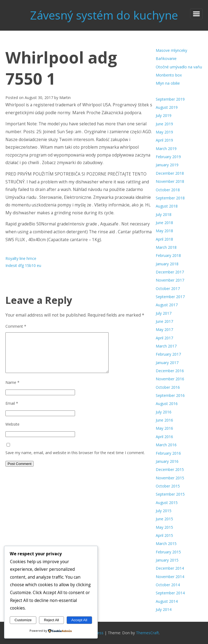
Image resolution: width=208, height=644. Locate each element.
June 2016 (164, 420)
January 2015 (167, 560)
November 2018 (170, 181)
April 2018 (164, 239)
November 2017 (170, 280)
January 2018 (167, 264)
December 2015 (170, 469)
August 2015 (167, 503)
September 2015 (170, 494)
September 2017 (170, 297)
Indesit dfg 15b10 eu (23, 265)
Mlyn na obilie (168, 83)
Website (12, 424)
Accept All (79, 620)
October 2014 (168, 585)
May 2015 (164, 527)
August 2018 (167, 206)
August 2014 (167, 601)
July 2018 (164, 214)
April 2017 (164, 338)
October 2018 (168, 190)
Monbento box (169, 75)
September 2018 (170, 198)
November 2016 (170, 379)
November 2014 (170, 577)
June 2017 (164, 321)
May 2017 (164, 329)
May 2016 (164, 428)
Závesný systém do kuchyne (104, 15)
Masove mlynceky (171, 50)
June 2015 (164, 519)
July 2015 (164, 511)
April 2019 (164, 140)
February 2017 (168, 354)
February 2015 (168, 552)
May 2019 (164, 132)
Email (12, 403)
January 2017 (167, 363)
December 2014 (170, 568)
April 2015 (164, 535)
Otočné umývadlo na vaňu (179, 67)
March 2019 (166, 149)
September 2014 (170, 593)
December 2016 (170, 371)
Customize (23, 620)
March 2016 (166, 445)
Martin (65, 98)
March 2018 (166, 247)
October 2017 (168, 288)
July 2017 (164, 313)
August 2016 (167, 404)
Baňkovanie (166, 58)
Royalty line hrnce (21, 258)
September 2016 (170, 395)
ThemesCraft (147, 633)
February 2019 (168, 157)
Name (12, 382)
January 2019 (167, 165)
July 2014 (164, 609)
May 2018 (164, 231)
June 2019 (164, 124)
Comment (16, 326)
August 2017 (167, 305)
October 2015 (168, 486)
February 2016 (168, 453)
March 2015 (166, 543)
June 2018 (164, 223)
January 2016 (167, 461)
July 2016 (164, 412)
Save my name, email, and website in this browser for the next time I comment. (75, 453)
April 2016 (164, 437)
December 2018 (170, 173)
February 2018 (168, 255)
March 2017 (166, 346)
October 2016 (168, 387)
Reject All (51, 620)
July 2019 (164, 115)
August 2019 (167, 107)
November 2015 (170, 478)
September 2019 (170, 99)
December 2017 (170, 272)
